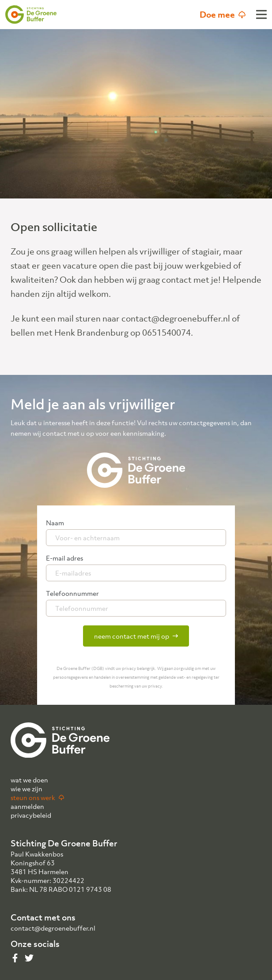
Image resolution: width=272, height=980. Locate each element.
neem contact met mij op (136, 636)
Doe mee (223, 15)
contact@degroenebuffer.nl (53, 928)
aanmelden (27, 806)
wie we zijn (26, 789)
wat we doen (29, 780)
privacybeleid (31, 815)
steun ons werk (37, 797)
